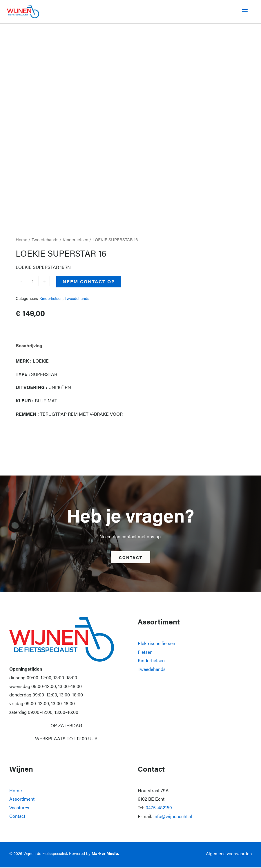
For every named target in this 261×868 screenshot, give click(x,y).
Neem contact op (89, 282)
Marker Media (105, 854)
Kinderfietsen (75, 240)
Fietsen (145, 652)
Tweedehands (45, 240)
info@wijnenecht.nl (173, 817)
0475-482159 (159, 808)
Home (21, 240)
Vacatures (19, 808)
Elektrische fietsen (156, 644)
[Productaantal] (33, 282)
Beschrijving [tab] (29, 346)
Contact (17, 817)
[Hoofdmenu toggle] (245, 12)
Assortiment (22, 799)
